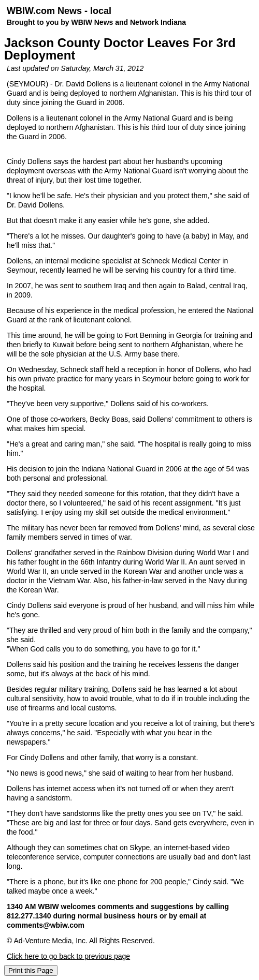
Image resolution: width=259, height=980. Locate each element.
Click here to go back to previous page (68, 956)
